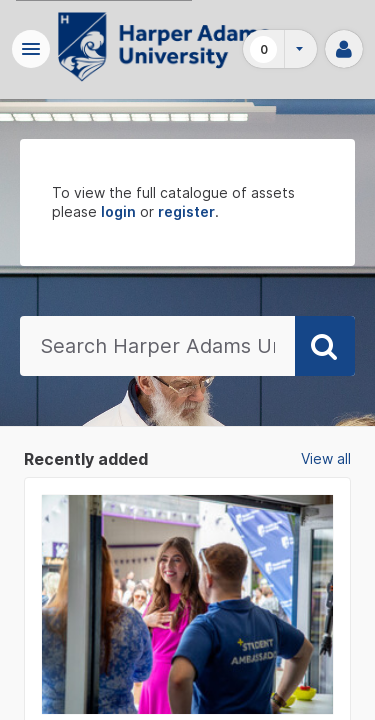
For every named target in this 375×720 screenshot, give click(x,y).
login (118, 211)
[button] (31, 49)
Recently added (86, 459)
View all (326, 458)
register (186, 211)
